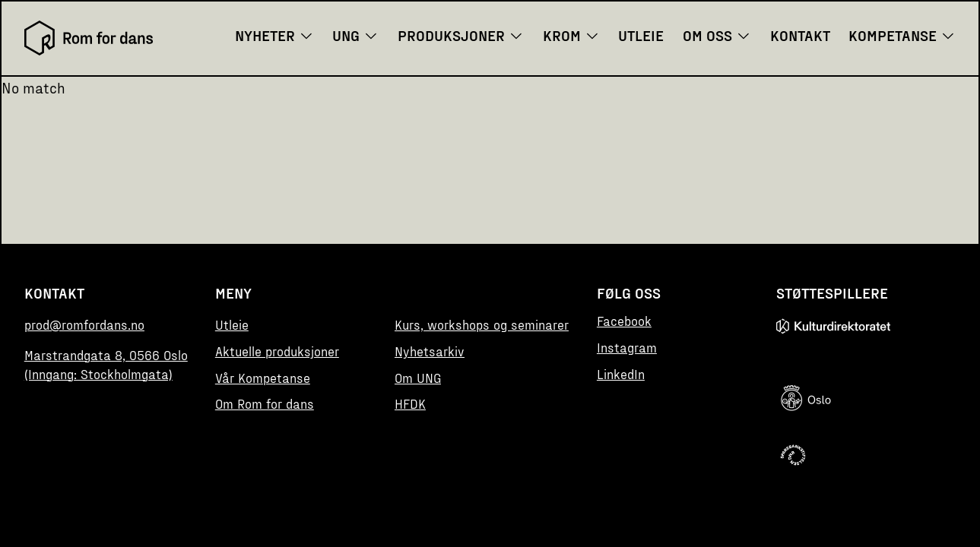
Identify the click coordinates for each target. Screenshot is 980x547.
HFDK (410, 403)
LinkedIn (621, 374)
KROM (571, 35)
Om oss (717, 35)
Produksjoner (461, 35)
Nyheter (274, 35)
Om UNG (418, 378)
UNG (355, 35)
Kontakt (800, 35)
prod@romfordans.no (84, 324)
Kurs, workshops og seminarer (482, 324)
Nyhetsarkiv (430, 351)
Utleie (641, 35)
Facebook (624, 321)
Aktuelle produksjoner (277, 351)
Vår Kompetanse (263, 378)
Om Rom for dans (265, 403)
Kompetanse (902, 35)
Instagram (627, 347)
